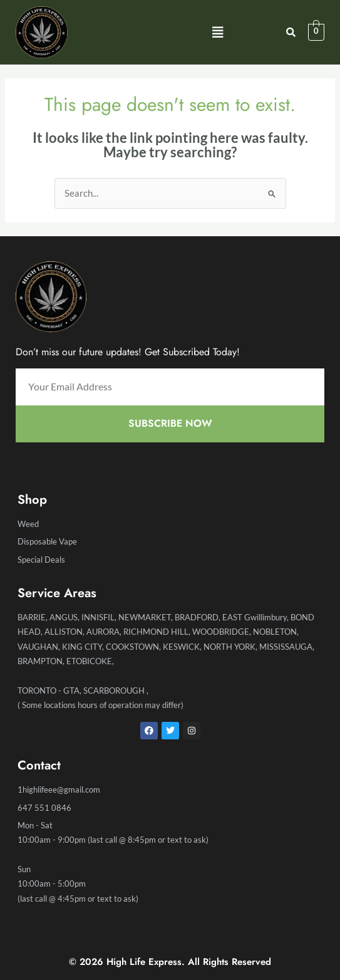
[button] (218, 32)
